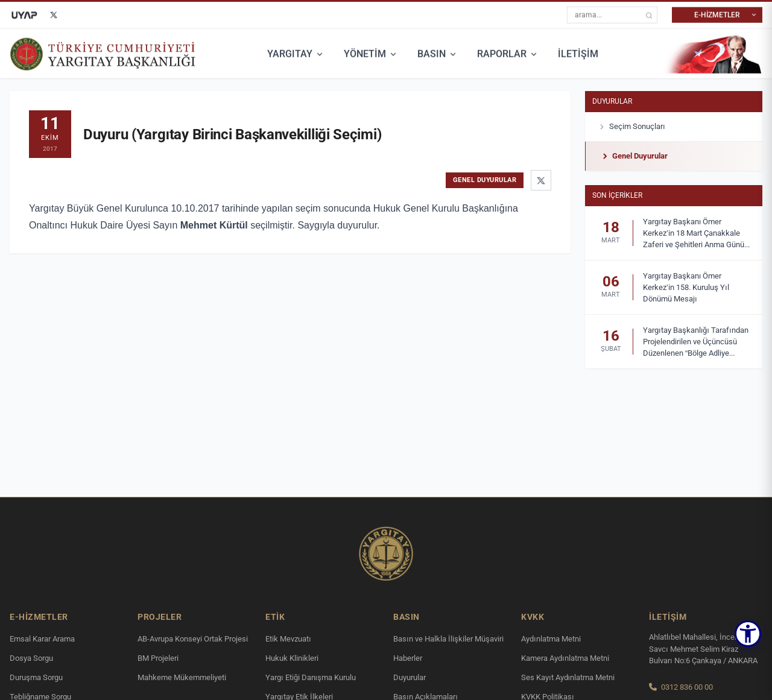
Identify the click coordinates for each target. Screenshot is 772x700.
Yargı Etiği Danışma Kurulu (311, 677)
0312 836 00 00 (687, 687)
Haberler (408, 658)
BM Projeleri (158, 658)
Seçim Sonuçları (631, 127)
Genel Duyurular (634, 156)
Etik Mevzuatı (288, 639)
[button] (748, 634)
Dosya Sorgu (31, 658)
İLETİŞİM (578, 53)
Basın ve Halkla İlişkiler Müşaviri (448, 639)
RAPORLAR (508, 54)
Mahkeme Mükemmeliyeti (182, 677)
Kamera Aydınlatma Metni (565, 658)
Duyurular (612, 101)
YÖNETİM (371, 54)
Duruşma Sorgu (36, 677)
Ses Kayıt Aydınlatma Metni (568, 677)
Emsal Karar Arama (42, 639)
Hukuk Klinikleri (292, 658)
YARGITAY (296, 54)
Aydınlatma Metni (551, 639)
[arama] (649, 15)
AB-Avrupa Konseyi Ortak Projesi (193, 639)
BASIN (438, 54)
